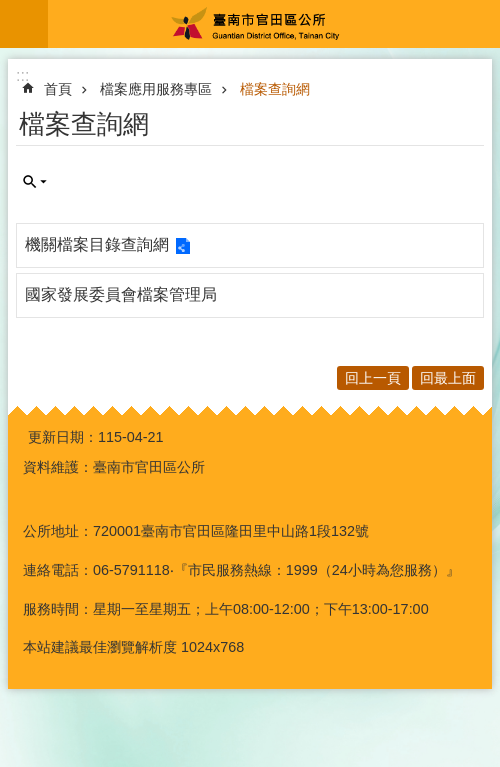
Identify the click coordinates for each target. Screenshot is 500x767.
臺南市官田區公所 (274, 24)
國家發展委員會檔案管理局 (121, 294)
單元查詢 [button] (35, 182)
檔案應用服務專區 (156, 89)
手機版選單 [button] (24, 24)
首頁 (58, 89)
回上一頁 (373, 378)
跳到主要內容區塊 (10, 10)
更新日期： (63, 437)
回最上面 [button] (448, 378)
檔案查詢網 (275, 89)
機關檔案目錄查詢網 (97, 244)
